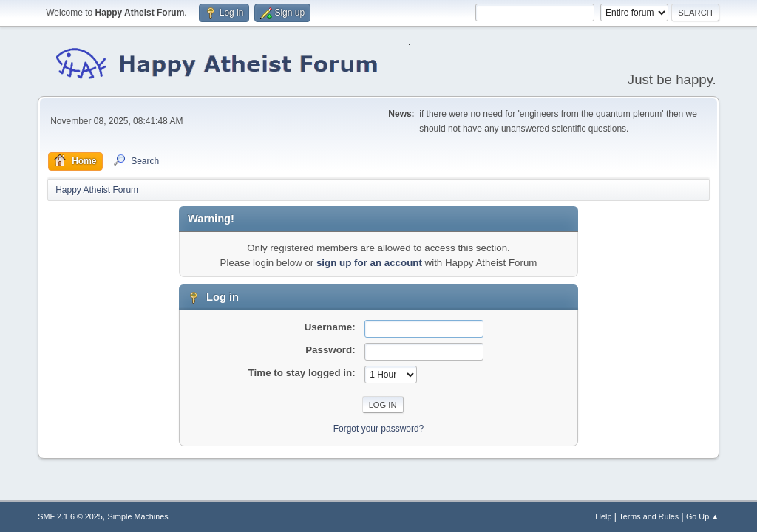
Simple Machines (138, 516)
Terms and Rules (649, 516)
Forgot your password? (379, 429)
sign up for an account (369, 263)
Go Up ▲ (703, 516)
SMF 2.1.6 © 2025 (70, 516)
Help (603, 516)
